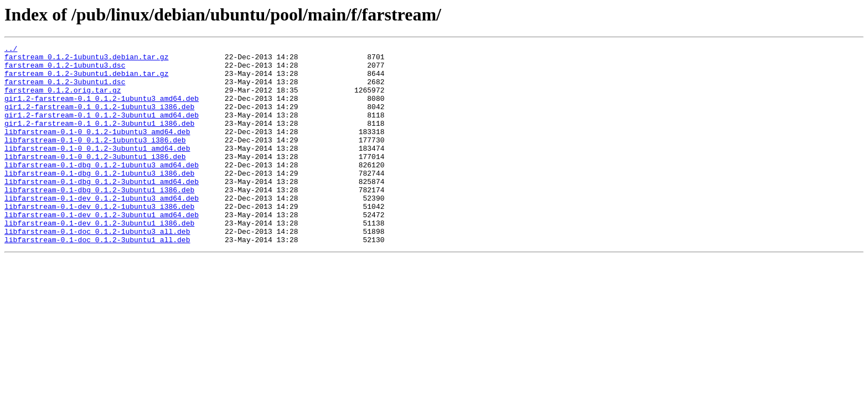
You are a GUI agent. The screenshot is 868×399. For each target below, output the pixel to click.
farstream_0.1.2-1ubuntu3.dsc (65, 70)
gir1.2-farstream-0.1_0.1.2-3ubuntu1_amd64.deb (102, 130)
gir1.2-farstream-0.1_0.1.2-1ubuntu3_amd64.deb (102, 110)
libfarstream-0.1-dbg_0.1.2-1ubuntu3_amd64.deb (102, 190)
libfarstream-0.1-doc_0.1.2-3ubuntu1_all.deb (97, 279)
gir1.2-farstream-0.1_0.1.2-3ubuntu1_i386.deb (99, 140)
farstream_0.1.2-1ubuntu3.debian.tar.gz (86, 60)
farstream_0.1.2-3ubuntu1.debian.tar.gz (86, 80)
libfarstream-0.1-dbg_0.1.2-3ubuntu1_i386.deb (99, 219)
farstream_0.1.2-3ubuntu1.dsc (65, 90)
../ (11, 50)
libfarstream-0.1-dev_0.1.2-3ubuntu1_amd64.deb (102, 249)
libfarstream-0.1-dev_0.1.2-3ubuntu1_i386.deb (99, 259)
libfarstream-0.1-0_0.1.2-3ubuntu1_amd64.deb (97, 170)
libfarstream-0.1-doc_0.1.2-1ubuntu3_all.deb (97, 269)
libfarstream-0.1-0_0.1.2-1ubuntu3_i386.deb (95, 160)
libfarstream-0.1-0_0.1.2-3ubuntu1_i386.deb (95, 180)
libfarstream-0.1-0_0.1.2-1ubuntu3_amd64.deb (97, 150)
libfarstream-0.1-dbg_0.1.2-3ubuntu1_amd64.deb (102, 209)
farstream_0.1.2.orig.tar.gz (63, 100)
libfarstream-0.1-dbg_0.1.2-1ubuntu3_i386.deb (99, 199)
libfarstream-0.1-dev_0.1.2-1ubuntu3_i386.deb (99, 239)
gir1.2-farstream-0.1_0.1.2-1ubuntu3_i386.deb (99, 120)
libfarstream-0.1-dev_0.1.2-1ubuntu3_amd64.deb (102, 229)
